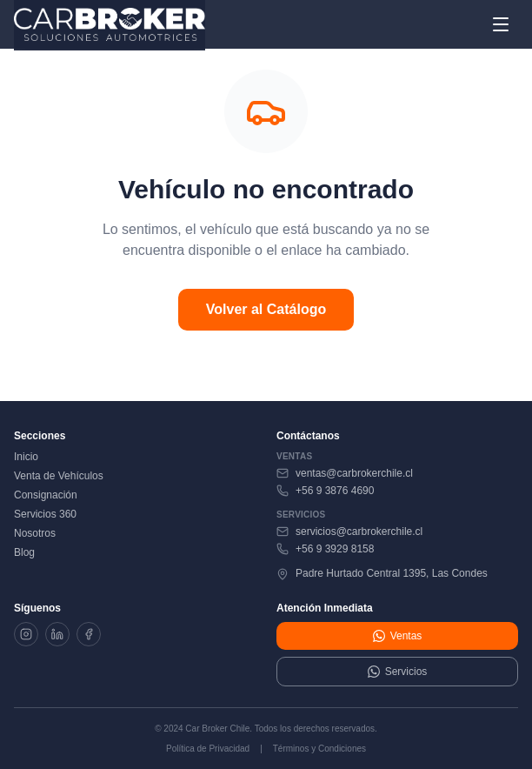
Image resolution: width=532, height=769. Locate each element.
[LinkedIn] (57, 634)
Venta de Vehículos (59, 476)
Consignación (46, 495)
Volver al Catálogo (266, 309)
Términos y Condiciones (319, 749)
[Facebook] (89, 634)
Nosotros (35, 533)
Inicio (26, 457)
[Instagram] (26, 634)
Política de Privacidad (208, 749)
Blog (24, 552)
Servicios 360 (45, 514)
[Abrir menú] (501, 24)
